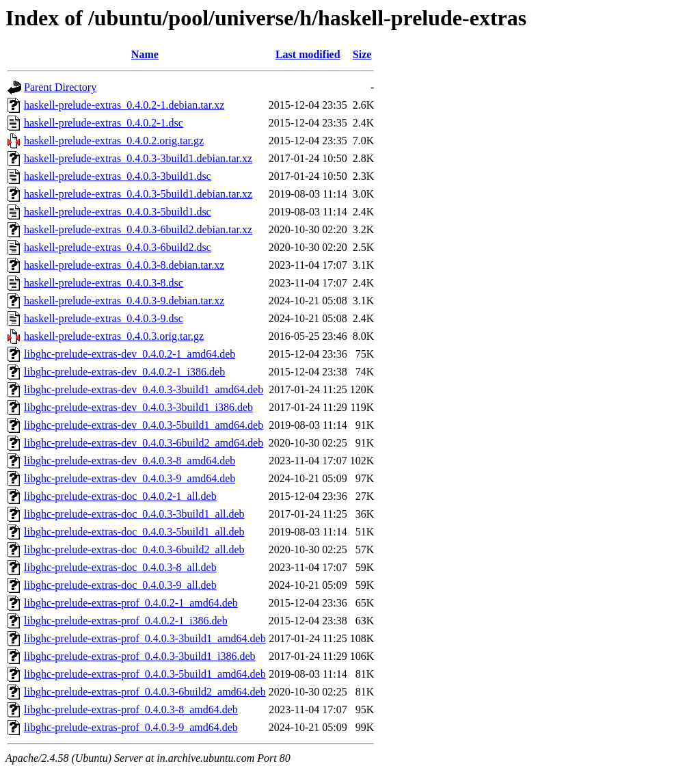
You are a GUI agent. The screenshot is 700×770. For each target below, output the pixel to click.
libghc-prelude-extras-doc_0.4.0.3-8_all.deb (120, 567)
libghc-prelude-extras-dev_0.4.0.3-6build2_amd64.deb (144, 443)
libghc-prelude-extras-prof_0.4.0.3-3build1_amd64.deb (145, 638)
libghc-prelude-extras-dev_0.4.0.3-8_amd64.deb (130, 461)
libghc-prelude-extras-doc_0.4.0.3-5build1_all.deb (134, 532)
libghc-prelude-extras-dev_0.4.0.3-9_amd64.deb (130, 478)
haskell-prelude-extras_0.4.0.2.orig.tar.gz (114, 141)
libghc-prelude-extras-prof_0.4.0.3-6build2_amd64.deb (145, 692)
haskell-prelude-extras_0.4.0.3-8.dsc (104, 283)
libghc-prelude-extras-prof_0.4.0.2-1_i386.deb (126, 621)
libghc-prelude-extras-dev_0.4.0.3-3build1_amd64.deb (144, 389)
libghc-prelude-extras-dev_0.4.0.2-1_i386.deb (124, 372)
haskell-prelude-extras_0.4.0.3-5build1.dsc (118, 212)
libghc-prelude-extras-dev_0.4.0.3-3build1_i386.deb (138, 407)
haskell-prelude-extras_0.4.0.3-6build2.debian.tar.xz (138, 229)
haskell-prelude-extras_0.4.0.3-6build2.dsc (118, 247)
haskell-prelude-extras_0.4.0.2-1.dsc (104, 123)
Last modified (308, 54)
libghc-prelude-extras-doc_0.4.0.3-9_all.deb (120, 585)
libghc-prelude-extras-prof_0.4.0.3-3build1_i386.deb (140, 656)
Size (362, 54)
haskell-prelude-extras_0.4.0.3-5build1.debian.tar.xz (138, 194)
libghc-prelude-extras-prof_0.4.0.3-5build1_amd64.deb (145, 674)
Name (145, 54)
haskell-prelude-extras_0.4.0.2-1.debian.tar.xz (124, 105)
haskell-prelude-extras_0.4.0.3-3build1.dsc (118, 176)
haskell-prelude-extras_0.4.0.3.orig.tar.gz (114, 336)
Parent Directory (60, 87)
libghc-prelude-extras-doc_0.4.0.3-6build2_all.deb (134, 549)
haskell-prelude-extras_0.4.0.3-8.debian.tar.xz (124, 265)
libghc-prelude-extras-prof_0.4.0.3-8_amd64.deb (131, 709)
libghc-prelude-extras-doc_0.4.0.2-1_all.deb (120, 496)
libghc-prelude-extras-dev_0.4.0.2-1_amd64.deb (130, 354)
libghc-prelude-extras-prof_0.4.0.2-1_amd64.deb (131, 603)
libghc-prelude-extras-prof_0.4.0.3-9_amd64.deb (131, 727)
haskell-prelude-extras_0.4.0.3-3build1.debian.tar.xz (138, 158)
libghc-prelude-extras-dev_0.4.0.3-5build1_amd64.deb (144, 425)
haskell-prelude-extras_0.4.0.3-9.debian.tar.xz (124, 301)
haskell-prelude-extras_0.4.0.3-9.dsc (104, 318)
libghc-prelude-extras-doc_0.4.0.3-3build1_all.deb (134, 514)
